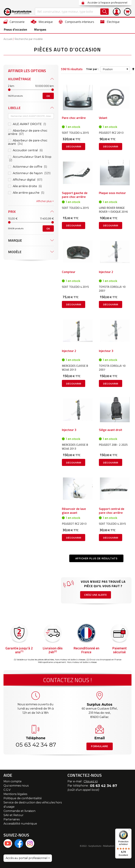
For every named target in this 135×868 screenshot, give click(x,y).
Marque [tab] (15, 238)
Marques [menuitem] (38, 30)
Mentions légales (15, 795)
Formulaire (99, 747)
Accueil (8, 40)
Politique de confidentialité (23, 799)
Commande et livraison (19, 812)
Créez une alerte (96, 599)
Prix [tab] (12, 209)
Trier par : (92, 67)
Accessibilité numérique (20, 825)
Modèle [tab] (15, 249)
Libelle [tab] (14, 105)
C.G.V (7, 791)
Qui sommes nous (16, 787)
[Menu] (129, 831)
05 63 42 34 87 (36, 746)
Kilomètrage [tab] (19, 76)
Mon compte (13, 782)
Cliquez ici (91, 782)
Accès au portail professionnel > (28, 859)
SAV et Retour (13, 816)
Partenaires (12, 820)
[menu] (67, 26)
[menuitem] (14, 22)
